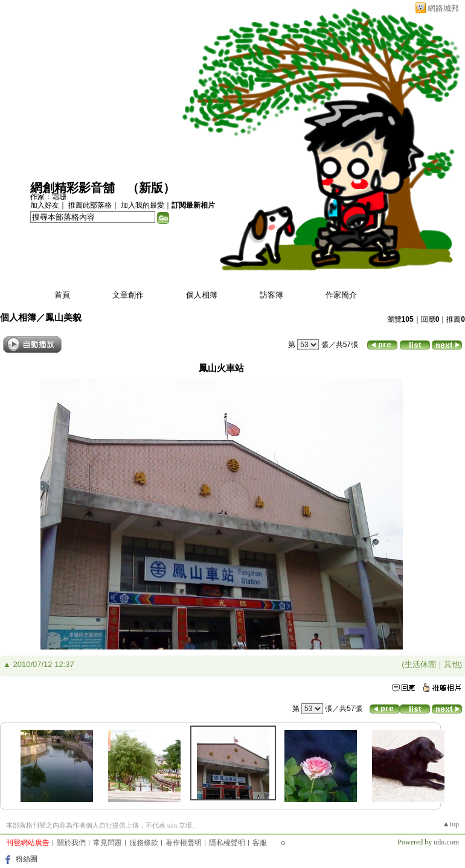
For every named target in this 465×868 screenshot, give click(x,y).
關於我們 (71, 843)
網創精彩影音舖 (72, 188)
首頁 (62, 295)
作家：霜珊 (48, 197)
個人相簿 (202, 295)
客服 (260, 843)
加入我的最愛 (143, 205)
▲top (451, 824)
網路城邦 (443, 8)
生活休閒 (420, 664)
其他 (452, 664)
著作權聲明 (184, 843)
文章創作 (128, 295)
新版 (151, 188)
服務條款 (144, 843)
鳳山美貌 (63, 317)
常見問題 (107, 843)
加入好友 (45, 205)
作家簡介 (341, 295)
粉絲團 (27, 859)
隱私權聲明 (227, 843)
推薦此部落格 (90, 205)
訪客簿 (271, 295)
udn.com (446, 842)
